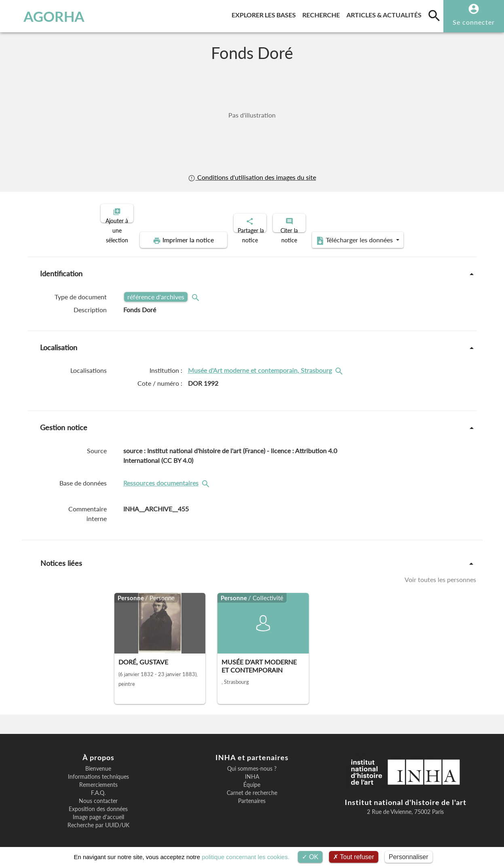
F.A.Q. (98, 786)
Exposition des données (98, 802)
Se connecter (474, 22)
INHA (252, 770)
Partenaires (252, 794)
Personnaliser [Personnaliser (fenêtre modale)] (409, 857)
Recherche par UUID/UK (98, 818)
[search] (434, 15)
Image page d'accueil (98, 810)
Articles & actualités (386, 14)
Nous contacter (98, 794)
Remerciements (98, 778)
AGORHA (45, 16)
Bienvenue (98, 762)
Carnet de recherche (252, 786)
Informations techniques (98, 770)
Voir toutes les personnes (440, 573)
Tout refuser (354, 857)
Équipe (252, 778)
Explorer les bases (265, 14)
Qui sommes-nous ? (252, 762)
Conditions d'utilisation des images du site (252, 177)
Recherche (323, 14)
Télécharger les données (343, 233)
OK (310, 857)
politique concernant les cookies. (246, 857)
